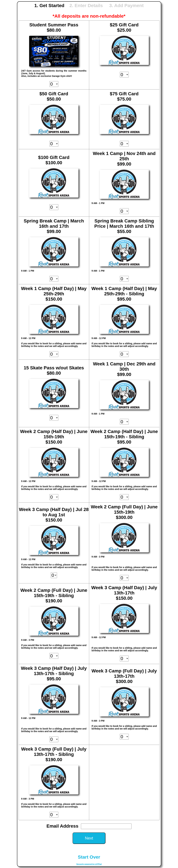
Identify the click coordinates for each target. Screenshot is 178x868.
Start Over (89, 857)
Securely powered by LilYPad (89, 864)
